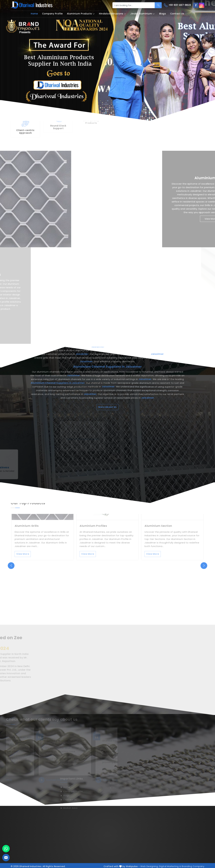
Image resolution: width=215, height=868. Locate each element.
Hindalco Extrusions (113, 14)
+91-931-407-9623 (177, 5)
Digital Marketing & (170, 865)
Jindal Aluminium (143, 14)
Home (34, 14)
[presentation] (11, 564)
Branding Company (193, 865)
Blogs (163, 14)
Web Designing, (149, 865)
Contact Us (177, 14)
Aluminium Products (81, 14)
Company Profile (52, 14)
